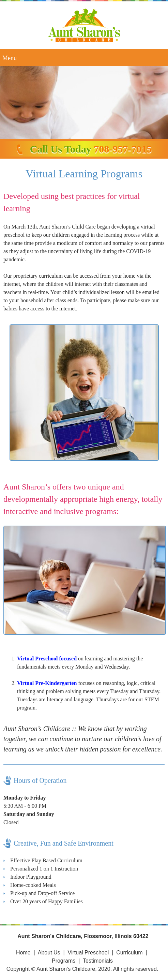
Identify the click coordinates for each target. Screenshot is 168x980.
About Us (49, 953)
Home (23, 953)
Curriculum (129, 953)
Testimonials (98, 961)
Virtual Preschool (88, 953)
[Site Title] (84, 25)
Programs (64, 961)
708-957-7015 (123, 149)
